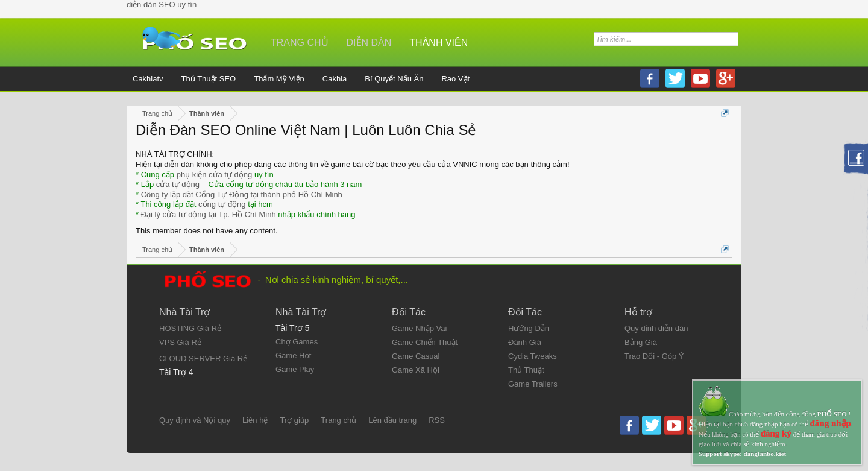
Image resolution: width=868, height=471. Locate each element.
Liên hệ (255, 420)
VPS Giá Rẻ (180, 342)
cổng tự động (222, 204)
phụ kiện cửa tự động (215, 175)
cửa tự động (178, 184)
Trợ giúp (294, 420)
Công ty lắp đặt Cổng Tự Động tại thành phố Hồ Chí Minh (242, 194)
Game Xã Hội (416, 370)
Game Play (295, 369)
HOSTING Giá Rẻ (190, 328)
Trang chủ (300, 43)
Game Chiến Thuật (425, 342)
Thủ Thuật (526, 370)
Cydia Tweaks (533, 356)
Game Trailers (533, 384)
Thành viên (439, 43)
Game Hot (293, 356)
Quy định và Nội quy (195, 420)
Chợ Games (297, 342)
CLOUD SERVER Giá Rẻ (203, 359)
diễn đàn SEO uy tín (162, 5)
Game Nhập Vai (419, 328)
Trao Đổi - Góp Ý (654, 356)
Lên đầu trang (392, 420)
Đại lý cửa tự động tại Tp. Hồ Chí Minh (209, 214)
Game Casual (416, 356)
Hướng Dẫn (529, 328)
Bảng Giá (641, 342)
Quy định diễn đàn (656, 328)
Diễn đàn (369, 43)
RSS (437, 420)
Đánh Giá (525, 342)
